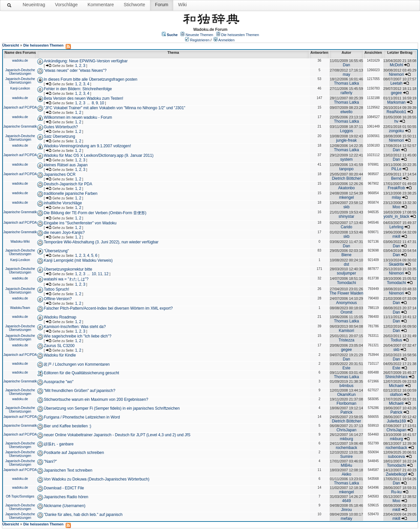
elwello (346, 112)
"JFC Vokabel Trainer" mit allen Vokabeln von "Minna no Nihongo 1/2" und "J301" (114, 108)
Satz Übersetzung (59, 136)
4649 (346, 501)
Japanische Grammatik (20, 126)
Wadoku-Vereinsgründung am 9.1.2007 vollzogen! (87, 146)
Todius (397, 340)
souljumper (346, 273)
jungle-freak (346, 140)
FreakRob (397, 188)
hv (397, 121)
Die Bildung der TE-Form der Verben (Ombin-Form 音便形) (95, 213)
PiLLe (397, 169)
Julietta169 (396, 421)
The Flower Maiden (346, 293)
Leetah (397, 83)
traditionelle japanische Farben (70, 194)
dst (346, 264)
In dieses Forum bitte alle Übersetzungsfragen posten (90, 79)
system (346, 159)
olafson (397, 395)
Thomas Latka (346, 83)
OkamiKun (346, 395)
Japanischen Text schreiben (68, 470)
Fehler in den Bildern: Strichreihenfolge (78, 89)
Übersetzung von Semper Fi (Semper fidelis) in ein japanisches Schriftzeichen (112, 408)
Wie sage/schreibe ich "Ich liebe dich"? (77, 336)
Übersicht (11, 45)
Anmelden (226, 40)
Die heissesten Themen (240, 35)
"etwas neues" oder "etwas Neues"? (75, 71)
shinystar (346, 216)
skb (346, 207)
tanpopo (346, 169)
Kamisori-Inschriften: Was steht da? (75, 327)
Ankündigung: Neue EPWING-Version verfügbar (85, 61)
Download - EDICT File (64, 488)
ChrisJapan (346, 430)
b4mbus (346, 386)
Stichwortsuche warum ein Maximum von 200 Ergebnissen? (96, 399)
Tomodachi (346, 283)
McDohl (397, 65)
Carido (346, 227)
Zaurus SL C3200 (59, 346)
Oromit (346, 312)
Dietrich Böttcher (346, 178)
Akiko (346, 474)
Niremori (396, 74)
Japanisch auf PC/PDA (20, 107)
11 (100, 274)
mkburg (346, 439)
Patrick (346, 412)
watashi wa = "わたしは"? (66, 279)
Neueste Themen (199, 35)
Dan (346, 65)
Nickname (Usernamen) (64, 506)
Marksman (396, 102)
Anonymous (346, 303)
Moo (396, 207)
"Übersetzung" (56, 251)
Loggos (346, 131)
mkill (396, 236)
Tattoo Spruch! (56, 289)
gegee (396, 93)
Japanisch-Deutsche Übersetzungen (20, 72)
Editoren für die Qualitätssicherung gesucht (81, 373)
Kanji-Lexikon (20, 88)
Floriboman (346, 403)
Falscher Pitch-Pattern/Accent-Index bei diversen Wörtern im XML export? (108, 308)
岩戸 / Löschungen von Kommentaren (77, 364)
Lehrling (397, 227)
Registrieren (200, 40)
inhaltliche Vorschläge (63, 203)
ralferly (346, 93)
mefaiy (346, 519)
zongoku (396, 131)
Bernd (396, 178)
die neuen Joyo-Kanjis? (64, 233)
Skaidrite (397, 264)
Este (346, 368)
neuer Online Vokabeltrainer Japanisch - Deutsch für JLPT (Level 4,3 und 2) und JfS (117, 435)
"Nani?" (50, 461)
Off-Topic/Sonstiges (20, 496)
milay (396, 197)
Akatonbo (346, 188)
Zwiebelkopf (396, 474)
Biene (346, 255)
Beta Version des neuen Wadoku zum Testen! (83, 98)
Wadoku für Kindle (60, 355)
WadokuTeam (20, 308)
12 (106, 274)
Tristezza (346, 340)
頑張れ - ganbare (59, 444)
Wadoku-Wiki (20, 242)
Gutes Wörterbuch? (61, 127)
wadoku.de (20, 61)
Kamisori (346, 331)
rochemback (346, 448)
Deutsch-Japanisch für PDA (68, 184)
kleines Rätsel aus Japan (65, 165)
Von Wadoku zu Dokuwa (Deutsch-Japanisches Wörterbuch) (96, 479)
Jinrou (346, 510)
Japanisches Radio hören (66, 497)
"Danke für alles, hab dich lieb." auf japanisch (83, 515)
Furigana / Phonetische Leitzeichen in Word (82, 417)
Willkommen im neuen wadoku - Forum (78, 117)
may (346, 74)
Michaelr (396, 386)
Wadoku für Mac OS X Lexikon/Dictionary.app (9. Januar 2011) (98, 155)
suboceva (396, 457)
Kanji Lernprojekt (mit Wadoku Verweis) (78, 260)
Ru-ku (396, 492)
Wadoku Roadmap (60, 317)
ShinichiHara (396, 377)
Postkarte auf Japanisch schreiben (74, 453)
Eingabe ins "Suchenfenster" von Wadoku (80, 223)
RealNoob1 (396, 112)
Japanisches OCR (60, 174)
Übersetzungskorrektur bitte (68, 269)
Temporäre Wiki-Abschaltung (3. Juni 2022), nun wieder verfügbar (101, 242)
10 (102, 103)
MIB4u (346, 465)
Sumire (346, 457)
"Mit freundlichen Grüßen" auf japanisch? (79, 391)
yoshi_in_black (397, 216)
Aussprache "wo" (59, 382)
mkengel (346, 197)
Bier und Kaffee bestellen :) (67, 426)
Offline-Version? (58, 299)
